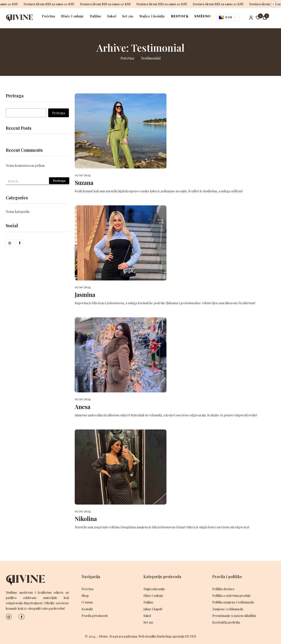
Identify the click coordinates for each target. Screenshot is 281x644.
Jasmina (85, 295)
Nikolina (86, 519)
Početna (127, 58)
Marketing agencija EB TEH (176, 636)
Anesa (83, 407)
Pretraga (15, 96)
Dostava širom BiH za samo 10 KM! (42, 4)
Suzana (84, 183)
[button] (265, 18)
